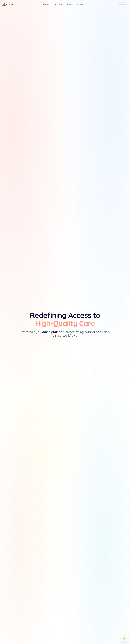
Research (70, 5)
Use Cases (58, 5)
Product (46, 5)
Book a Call (122, 5)
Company (82, 5)
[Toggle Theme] (124, 638)
